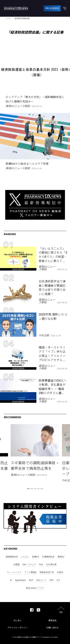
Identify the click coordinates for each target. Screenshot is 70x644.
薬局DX (61, 557)
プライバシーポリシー (18, 628)
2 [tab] (32, 489)
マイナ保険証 (30, 572)
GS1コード (41, 580)
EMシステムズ (29, 565)
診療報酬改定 (48, 557)
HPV (52, 580)
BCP (31, 580)
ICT (58, 580)
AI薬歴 (16, 565)
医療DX (36, 557)
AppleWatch (20, 580)
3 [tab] (35, 489)
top (61, 612)
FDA (41, 565)
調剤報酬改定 (12, 557)
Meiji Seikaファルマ (35, 588)
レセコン (25, 557)
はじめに (18, 620)
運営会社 (52, 620)
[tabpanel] (35, 450)
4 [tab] (38, 489)
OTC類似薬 (51, 565)
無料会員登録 (52, 8)
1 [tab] (28, 489)
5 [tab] (42, 489)
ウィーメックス (14, 572)
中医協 (60, 572)
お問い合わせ (52, 628)
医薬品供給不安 (47, 572)
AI (11, 580)
